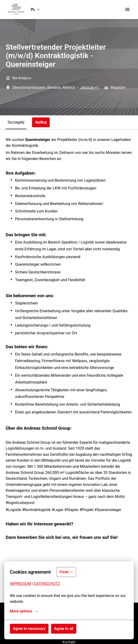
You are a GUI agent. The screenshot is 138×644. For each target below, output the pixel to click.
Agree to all (64, 629)
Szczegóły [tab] (16, 122)
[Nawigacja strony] (127, 9)
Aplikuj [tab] (41, 122)
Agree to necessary (29, 629)
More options (24, 611)
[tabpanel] (69, 366)
